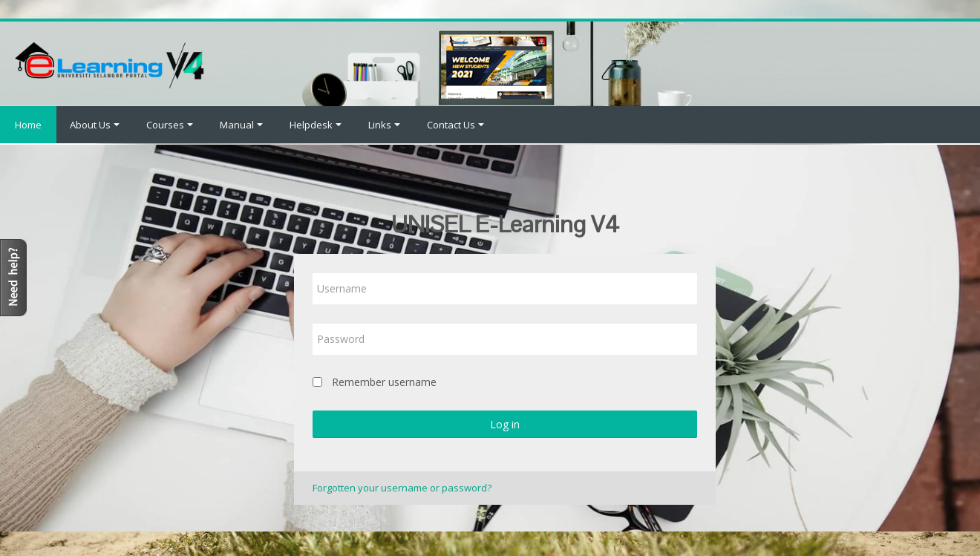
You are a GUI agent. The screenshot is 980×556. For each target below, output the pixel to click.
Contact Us (455, 125)
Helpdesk (316, 125)
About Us (95, 125)
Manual (241, 125)
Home (28, 125)
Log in (505, 424)
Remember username (384, 382)
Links (384, 125)
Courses (170, 125)
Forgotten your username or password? (402, 488)
